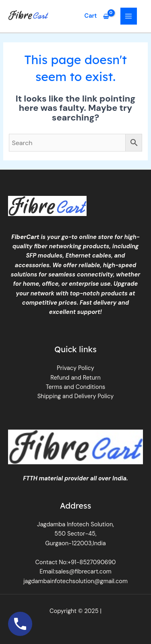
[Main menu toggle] (129, 16)
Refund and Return (75, 378)
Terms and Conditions (76, 387)
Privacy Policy (75, 368)
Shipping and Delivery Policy (76, 396)
